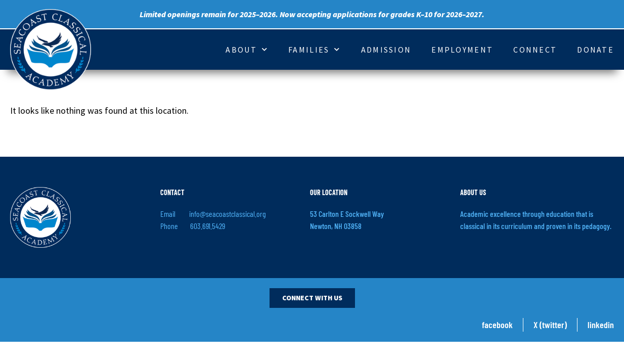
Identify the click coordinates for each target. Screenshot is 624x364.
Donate (595, 50)
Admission (386, 50)
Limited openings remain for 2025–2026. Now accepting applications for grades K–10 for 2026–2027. (312, 14)
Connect (535, 50)
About (247, 49)
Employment (462, 50)
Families (315, 49)
